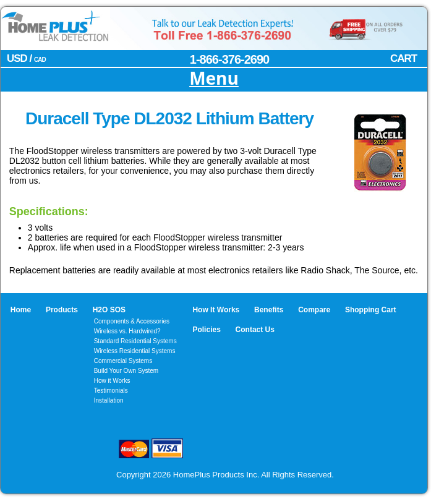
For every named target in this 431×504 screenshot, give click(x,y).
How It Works (216, 310)
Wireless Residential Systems (135, 351)
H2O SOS (109, 310)
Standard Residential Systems (135, 341)
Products (62, 310)
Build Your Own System (126, 371)
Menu (214, 79)
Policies (206, 330)
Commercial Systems (123, 361)
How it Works (112, 381)
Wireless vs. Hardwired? (127, 331)
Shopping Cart (371, 310)
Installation (109, 400)
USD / (26, 58)
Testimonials (111, 391)
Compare (314, 310)
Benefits (269, 310)
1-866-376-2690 (229, 59)
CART (403, 58)
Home (21, 310)
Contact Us (255, 330)
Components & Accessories (132, 321)
